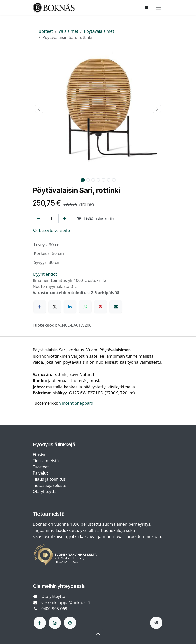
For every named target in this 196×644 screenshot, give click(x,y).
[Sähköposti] (116, 307)
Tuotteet (45, 31)
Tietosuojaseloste (50, 485)
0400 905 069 (54, 609)
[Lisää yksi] (64, 219)
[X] (55, 307)
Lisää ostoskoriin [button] (96, 219)
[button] (39, 109)
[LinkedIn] (70, 307)
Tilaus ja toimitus (49, 479)
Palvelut (40, 473)
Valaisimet (69, 31)
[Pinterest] (100, 307)
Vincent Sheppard (76, 403)
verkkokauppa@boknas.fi (66, 603)
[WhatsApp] (85, 307)
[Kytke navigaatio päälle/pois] (158, 7)
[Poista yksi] (39, 219)
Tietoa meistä (46, 461)
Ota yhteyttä (45, 491)
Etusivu (40, 455)
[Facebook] (40, 307)
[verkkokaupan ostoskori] (146, 7)
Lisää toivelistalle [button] (52, 230)
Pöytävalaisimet (99, 31)
